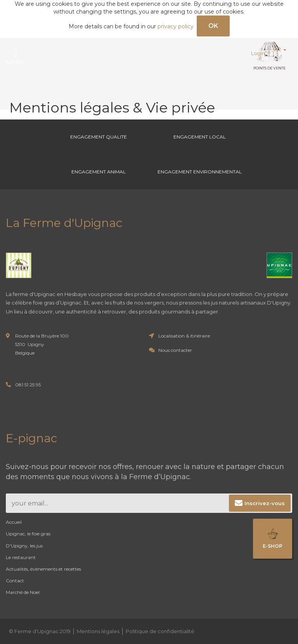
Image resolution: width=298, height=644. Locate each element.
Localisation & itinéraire (184, 336)
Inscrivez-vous (265, 503)
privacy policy (176, 26)
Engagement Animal (99, 172)
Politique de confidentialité (160, 631)
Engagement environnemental (200, 172)
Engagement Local (200, 137)
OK (213, 26)
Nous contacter (175, 350)
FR (280, 50)
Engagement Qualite (99, 137)
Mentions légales (98, 631)
